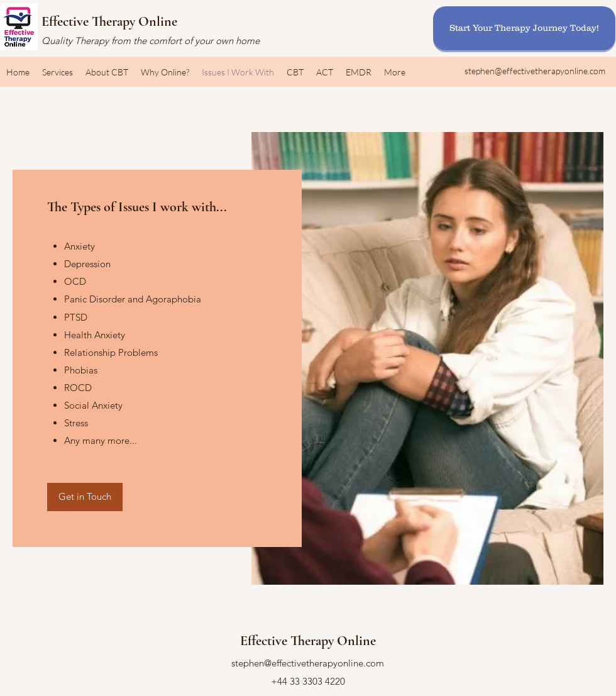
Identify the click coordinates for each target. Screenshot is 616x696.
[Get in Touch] (85, 497)
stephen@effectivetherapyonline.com (535, 71)
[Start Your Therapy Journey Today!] (524, 28)
